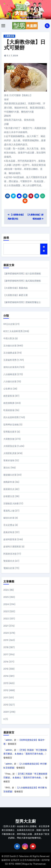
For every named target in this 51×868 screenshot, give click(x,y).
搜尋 (6, 238)
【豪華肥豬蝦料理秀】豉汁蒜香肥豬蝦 (22, 274)
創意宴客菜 (9, 396)
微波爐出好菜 (10, 475)
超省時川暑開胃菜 (12, 547)
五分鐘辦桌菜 (10, 353)
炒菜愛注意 (9, 496)
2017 (6, 655)
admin (9, 740)
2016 (6, 662)
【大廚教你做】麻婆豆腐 (16, 295)
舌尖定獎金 (9, 525)
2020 (6, 633)
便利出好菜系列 (11, 367)
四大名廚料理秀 (11, 417)
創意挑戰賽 (9, 403)
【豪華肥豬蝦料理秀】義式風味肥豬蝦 (22, 281)
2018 (6, 647)
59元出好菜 (9, 324)
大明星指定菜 (10, 446)
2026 (6, 590)
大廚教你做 (9, 36)
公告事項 (8, 389)
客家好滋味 (9, 460)
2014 (6, 676)
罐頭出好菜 (9, 518)
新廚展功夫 (9, 489)
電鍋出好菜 (9, 568)
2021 (6, 626)
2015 (6, 669)
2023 (6, 611)
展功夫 (7, 468)
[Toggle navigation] (3, 26)
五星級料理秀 (10, 360)
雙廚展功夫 (9, 561)
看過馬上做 (9, 511)
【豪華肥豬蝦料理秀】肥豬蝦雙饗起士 (22, 302)
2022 (6, 619)
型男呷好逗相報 (11, 425)
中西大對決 (9, 338)
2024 (6, 604)
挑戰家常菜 (9, 482)
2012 (6, 690)
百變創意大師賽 (11, 504)
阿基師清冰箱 (10, 554)
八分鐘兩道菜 (10, 374)
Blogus (26, 864)
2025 (6, 597)
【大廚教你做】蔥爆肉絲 (16, 288)
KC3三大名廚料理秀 (13, 331)
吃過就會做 (9, 410)
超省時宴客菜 (10, 539)
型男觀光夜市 (10, 432)
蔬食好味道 (9, 532)
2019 (6, 640)
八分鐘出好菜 (10, 382)
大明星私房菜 (10, 453)
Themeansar (39, 864)
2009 (6, 712)
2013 (6, 683)
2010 (6, 705)
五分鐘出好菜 (10, 346)
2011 (6, 698)
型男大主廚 (26, 822)
